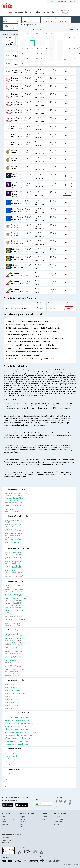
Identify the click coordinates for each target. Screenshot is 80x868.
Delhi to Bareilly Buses (12, 699)
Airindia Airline (9, 753)
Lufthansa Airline (10, 762)
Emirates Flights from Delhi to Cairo (17, 720)
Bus (22, 824)
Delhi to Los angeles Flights (14, 562)
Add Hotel (6, 838)
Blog (43, 819)
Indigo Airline (9, 765)
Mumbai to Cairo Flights (13, 494)
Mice (22, 827)
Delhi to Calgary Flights (12, 570)
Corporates (6, 843)
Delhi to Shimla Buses (12, 696)
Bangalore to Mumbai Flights (14, 643)
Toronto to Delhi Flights (13, 585)
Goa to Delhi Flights (11, 665)
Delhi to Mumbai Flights (13, 520)
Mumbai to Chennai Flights (14, 674)
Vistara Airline (9, 780)
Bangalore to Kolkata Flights (14, 669)
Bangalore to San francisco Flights (16, 599)
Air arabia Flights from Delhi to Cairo (17, 744)
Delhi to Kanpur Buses (12, 690)
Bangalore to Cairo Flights (13, 505)
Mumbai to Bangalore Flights (14, 638)
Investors (5, 824)
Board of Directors (9, 819)
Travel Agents (7, 840)
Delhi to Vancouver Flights (13, 557)
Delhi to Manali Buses (12, 687)
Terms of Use (58, 822)
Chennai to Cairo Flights (13, 501)
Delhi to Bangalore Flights (13, 525)
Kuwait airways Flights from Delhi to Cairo (19, 735)
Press (4, 822)
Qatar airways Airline (11, 756)
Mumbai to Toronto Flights (14, 590)
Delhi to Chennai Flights (13, 538)
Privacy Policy (58, 819)
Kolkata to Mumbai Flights (14, 661)
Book (67, 71)
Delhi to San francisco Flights (15, 575)
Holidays (23, 822)
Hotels (22, 819)
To (23, 19)
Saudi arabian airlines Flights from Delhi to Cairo (21, 732)
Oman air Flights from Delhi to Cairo (17, 741)
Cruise (22, 829)
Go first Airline (9, 783)
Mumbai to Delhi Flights (13, 634)
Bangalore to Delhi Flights (13, 647)
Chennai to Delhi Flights (13, 656)
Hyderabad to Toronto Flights (15, 615)
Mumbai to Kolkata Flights (14, 652)
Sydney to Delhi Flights (12, 624)
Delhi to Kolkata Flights (12, 542)
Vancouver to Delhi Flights (13, 594)
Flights (22, 817)
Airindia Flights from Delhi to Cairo (16, 717)
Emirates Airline (10, 759)
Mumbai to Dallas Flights (13, 603)
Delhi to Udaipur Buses (12, 702)
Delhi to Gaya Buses (12, 708)
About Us (5, 817)
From (5, 19)
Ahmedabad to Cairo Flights (14, 498)
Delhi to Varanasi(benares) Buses (16, 693)
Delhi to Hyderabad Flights (14, 533)
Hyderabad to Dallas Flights (14, 606)
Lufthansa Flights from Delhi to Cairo (17, 738)
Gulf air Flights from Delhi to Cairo (16, 729)
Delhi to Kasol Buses (12, 705)
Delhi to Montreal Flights (13, 566)
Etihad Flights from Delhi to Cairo (16, 726)
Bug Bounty (58, 824)
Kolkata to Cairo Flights (13, 510)
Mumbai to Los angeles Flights (15, 619)
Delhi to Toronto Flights (13, 553)
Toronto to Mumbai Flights (14, 610)
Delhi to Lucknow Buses (13, 684)
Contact (44, 817)
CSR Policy (57, 817)
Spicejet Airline (9, 786)
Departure (44, 19)
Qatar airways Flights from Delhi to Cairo (19, 723)
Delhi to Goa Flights (11, 529)
